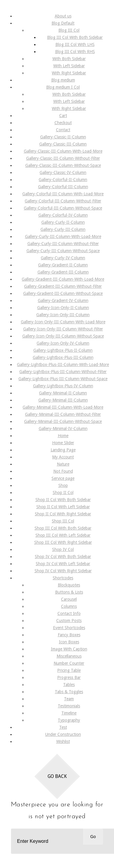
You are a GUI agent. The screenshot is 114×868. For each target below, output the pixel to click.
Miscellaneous (69, 656)
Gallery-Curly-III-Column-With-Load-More (63, 236)
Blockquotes (69, 585)
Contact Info (69, 613)
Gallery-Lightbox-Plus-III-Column (63, 357)
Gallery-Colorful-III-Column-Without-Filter (63, 201)
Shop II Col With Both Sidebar (63, 500)
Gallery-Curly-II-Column (63, 222)
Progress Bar (69, 677)
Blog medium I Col (63, 87)
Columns (69, 606)
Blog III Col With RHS (75, 52)
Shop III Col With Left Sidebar (63, 535)
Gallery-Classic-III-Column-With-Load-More (63, 151)
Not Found (63, 471)
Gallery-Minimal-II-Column (63, 393)
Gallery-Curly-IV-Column (63, 258)
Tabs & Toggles (69, 692)
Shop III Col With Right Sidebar (63, 542)
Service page (63, 478)
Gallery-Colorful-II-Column (63, 180)
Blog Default (63, 23)
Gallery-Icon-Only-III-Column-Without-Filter (63, 329)
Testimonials (69, 706)
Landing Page (63, 450)
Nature (63, 464)
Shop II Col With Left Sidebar (63, 507)
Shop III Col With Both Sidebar (63, 528)
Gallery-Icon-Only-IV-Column (63, 343)
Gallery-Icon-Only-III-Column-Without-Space (63, 336)
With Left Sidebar (69, 66)
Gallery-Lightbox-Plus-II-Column (63, 350)
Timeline (69, 713)
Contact (63, 130)
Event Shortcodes (69, 628)
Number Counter (69, 663)
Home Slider (63, 443)
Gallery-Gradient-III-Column (63, 272)
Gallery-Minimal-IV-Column (63, 429)
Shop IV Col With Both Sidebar (63, 557)
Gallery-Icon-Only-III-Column (63, 315)
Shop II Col (63, 493)
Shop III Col (63, 521)
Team (69, 699)
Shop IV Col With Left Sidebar (63, 564)
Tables (69, 685)
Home (63, 436)
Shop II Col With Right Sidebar (63, 514)
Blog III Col (69, 30)
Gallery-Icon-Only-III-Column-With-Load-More (63, 322)
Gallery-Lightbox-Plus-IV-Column (63, 386)
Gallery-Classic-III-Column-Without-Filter (63, 158)
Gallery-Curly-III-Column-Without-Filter (63, 244)
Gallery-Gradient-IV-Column (63, 300)
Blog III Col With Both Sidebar (75, 37)
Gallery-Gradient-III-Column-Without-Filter (63, 286)
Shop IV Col (63, 549)
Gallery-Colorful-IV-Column (63, 215)
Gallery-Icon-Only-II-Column (63, 308)
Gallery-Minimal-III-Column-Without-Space (63, 421)
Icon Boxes (69, 642)
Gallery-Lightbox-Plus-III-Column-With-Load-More (63, 365)
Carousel (69, 599)
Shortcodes (63, 578)
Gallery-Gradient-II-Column (63, 265)
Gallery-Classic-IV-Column (63, 172)
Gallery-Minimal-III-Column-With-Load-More (63, 407)
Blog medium (63, 80)
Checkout (63, 123)
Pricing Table (69, 670)
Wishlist (63, 741)
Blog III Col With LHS (75, 44)
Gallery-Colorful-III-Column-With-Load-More (63, 194)
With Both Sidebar (69, 59)
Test (63, 727)
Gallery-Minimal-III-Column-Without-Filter (63, 414)
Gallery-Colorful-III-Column (63, 187)
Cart (63, 116)
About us (63, 16)
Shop (63, 485)
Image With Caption (69, 649)
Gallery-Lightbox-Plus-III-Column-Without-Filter (63, 372)
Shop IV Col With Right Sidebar (63, 571)
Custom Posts (69, 621)
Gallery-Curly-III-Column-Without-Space (63, 251)
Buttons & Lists (69, 592)
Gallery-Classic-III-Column (63, 144)
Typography (69, 720)
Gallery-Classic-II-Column (63, 137)
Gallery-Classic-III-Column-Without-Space (63, 165)
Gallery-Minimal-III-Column (63, 400)
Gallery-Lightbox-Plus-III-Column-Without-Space (63, 379)
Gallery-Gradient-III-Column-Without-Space (63, 293)
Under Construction (63, 734)
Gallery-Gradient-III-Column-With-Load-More (63, 279)
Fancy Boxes (69, 635)
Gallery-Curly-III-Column (63, 229)
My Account (63, 457)
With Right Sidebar (69, 73)
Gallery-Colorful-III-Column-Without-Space (63, 208)
